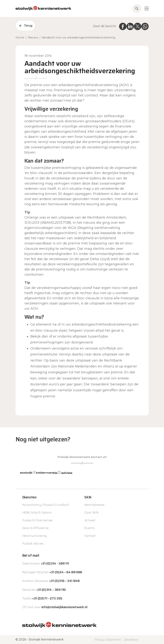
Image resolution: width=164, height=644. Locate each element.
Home (20, 38)
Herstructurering (35, 536)
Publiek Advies (33, 544)
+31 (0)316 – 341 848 (64, 581)
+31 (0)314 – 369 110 (51, 590)
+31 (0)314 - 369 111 (55, 563)
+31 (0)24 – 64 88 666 (66, 572)
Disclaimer (131, 640)
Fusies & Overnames (37, 520)
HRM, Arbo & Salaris (37, 512)
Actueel (90, 520)
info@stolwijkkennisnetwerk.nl (64, 607)
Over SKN (91, 512)
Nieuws (33, 38)
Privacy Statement (108, 640)
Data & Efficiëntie (35, 528)
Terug (28, 25)
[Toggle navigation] (147, 8)
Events (89, 528)
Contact (90, 536)
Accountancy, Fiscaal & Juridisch (46, 505)
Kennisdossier (94, 505)
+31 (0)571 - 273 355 (47, 598)
